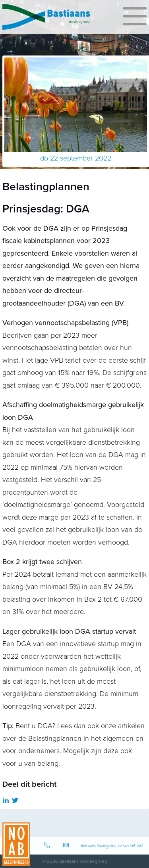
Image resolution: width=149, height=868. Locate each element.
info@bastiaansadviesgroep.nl (67, 846)
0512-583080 (48, 846)
